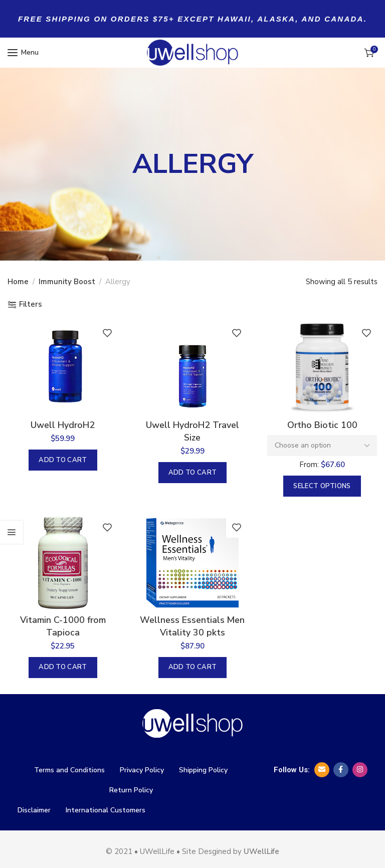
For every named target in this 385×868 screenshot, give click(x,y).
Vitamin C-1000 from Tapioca (62, 627)
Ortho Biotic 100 (323, 425)
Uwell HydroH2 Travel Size (192, 432)
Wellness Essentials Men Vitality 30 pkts (192, 627)
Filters (31, 305)
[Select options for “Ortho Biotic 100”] (322, 487)
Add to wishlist (107, 333)
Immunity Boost (67, 282)
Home (18, 282)
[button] (63, 461)
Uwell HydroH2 (62, 425)
